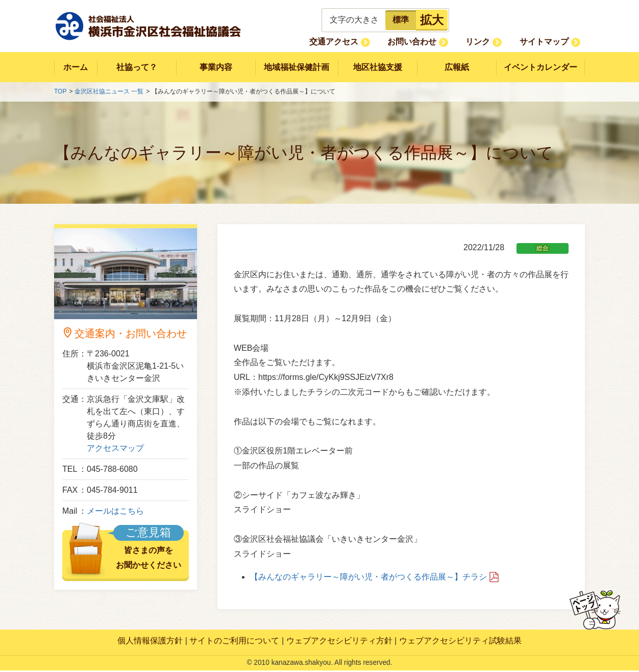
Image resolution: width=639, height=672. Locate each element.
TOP (60, 93)
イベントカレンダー (541, 68)
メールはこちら (115, 513)
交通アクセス (366, 42)
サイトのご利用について (234, 643)
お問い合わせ (435, 42)
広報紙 (457, 68)
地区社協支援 (378, 68)
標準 (401, 20)
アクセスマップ (115, 450)
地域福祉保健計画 (297, 68)
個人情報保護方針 (150, 643)
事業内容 (216, 68)
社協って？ (137, 68)
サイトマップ (549, 42)
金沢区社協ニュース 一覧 (109, 93)
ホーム (76, 68)
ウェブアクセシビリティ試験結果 (460, 643)
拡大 (432, 20)
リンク (492, 42)
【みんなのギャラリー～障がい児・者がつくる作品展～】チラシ (368, 578)
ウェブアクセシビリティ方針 (339, 643)
